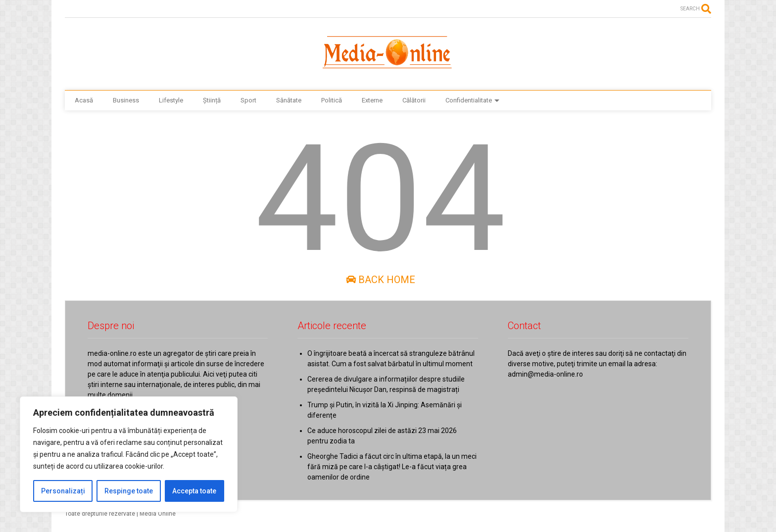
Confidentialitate (472, 100)
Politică (332, 100)
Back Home (381, 280)
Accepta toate (194, 491)
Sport (248, 100)
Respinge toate (129, 491)
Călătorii (414, 100)
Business (126, 100)
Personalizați (63, 491)
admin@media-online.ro (545, 374)
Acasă (84, 100)
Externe (372, 100)
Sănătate (289, 100)
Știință (212, 100)
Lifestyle (171, 100)
